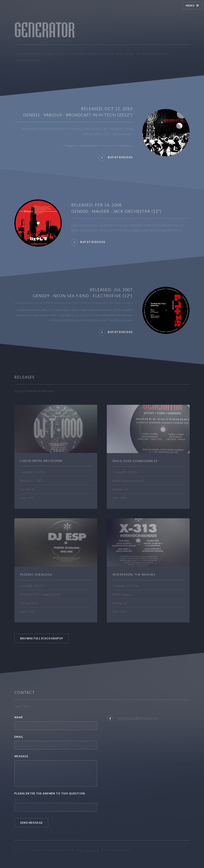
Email (19, 737)
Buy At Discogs (93, 242)
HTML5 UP (92, 850)
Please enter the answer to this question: (50, 793)
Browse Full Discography (42, 638)
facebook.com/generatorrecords (138, 718)
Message (21, 756)
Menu (190, 6)
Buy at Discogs (120, 157)
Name (19, 717)
